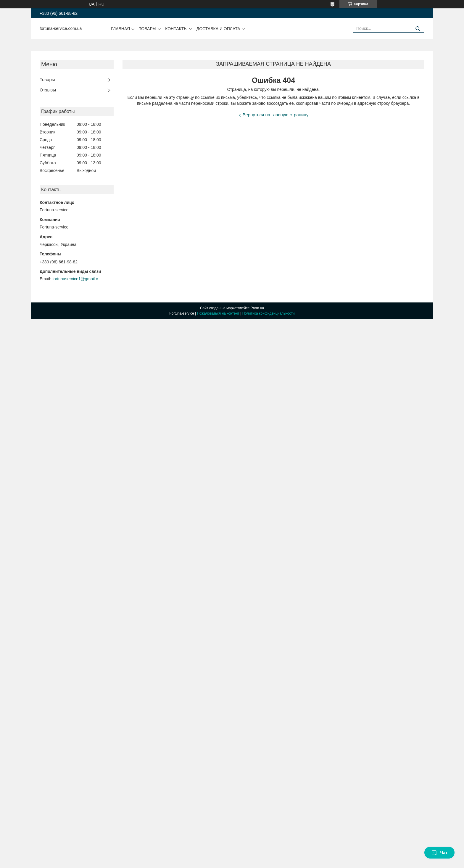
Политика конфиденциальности (269, 313)
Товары (148, 29)
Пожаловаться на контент (218, 313)
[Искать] (418, 29)
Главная (120, 29)
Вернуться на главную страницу (276, 115)
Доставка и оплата (218, 29)
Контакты (176, 29)
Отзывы (48, 90)
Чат (439, 853)
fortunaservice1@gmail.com (78, 279)
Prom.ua (257, 308)
